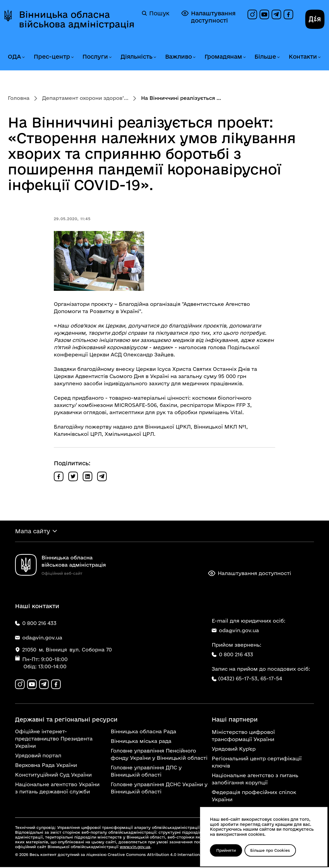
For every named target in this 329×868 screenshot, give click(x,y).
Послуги (95, 57)
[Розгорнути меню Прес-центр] (72, 57)
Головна (19, 98)
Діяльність (137, 57)
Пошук (156, 13)
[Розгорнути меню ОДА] (23, 57)
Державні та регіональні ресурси (66, 720)
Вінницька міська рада (141, 742)
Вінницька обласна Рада (143, 732)
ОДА (14, 57)
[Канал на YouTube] (264, 14)
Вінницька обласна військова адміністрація (77, 19)
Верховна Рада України (46, 766)
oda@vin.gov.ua (235, 631)
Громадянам (223, 57)
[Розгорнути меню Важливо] (194, 57)
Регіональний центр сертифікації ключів (257, 763)
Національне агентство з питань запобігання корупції (255, 780)
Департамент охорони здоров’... (85, 98)
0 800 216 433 (232, 655)
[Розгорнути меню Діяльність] (155, 57)
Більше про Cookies (272, 850)
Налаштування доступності (208, 17)
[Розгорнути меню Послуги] (110, 57)
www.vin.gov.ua (135, 848)
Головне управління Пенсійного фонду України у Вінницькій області (159, 755)
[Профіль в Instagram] (252, 14)
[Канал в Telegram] (276, 14)
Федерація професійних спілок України (254, 797)
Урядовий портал (38, 756)
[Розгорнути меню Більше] (278, 57)
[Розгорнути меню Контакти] (319, 57)
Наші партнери (235, 720)
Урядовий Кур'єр (234, 750)
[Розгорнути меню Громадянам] (244, 57)
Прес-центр (52, 57)
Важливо (178, 57)
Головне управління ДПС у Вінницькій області (146, 772)
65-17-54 (271, 679)
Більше (265, 57)
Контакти (303, 57)
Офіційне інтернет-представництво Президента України (54, 739)
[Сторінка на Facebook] (288, 14)
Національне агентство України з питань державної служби (57, 789)
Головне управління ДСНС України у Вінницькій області (159, 789)
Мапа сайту (32, 531)
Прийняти (227, 850)
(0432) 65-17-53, (238, 679)
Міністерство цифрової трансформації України (243, 736)
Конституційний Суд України (53, 776)
